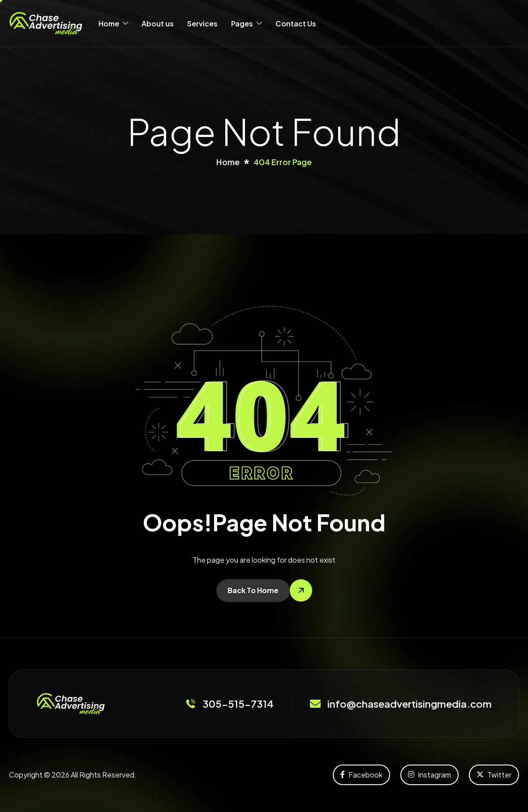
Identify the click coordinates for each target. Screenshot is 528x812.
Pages (247, 24)
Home (113, 24)
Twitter (494, 775)
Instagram (429, 775)
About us (158, 24)
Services (202, 24)
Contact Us (296, 24)
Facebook (361, 775)
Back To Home (253, 590)
